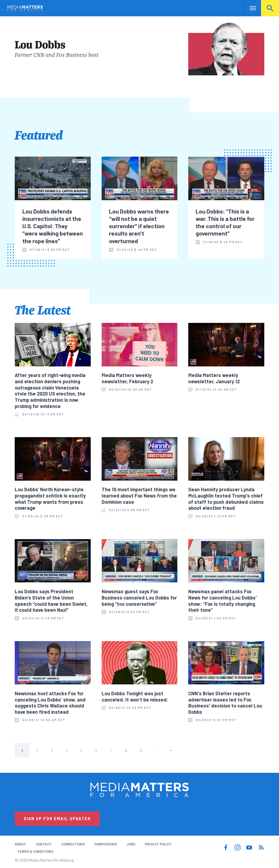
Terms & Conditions (35, 851)
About (20, 844)
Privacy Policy (158, 844)
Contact (44, 844)
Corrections (73, 844)
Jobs (131, 844)
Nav (249, 8)
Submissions (106, 844)
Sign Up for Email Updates (57, 819)
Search (270, 8)
